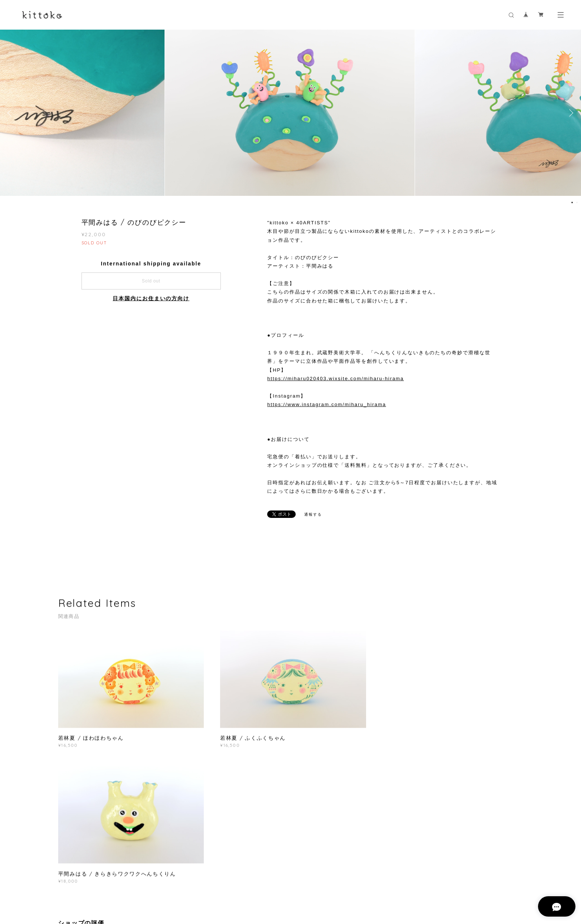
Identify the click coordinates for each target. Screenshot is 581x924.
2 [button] (577, 202)
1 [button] (572, 202)
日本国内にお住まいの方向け (151, 298)
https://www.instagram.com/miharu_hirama (327, 404)
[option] (291, 113)
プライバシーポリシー (118, 878)
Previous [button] (11, 113)
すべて (81, 803)
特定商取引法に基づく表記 (174, 878)
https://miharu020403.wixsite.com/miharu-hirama (336, 379)
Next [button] (570, 113)
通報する (313, 514)
